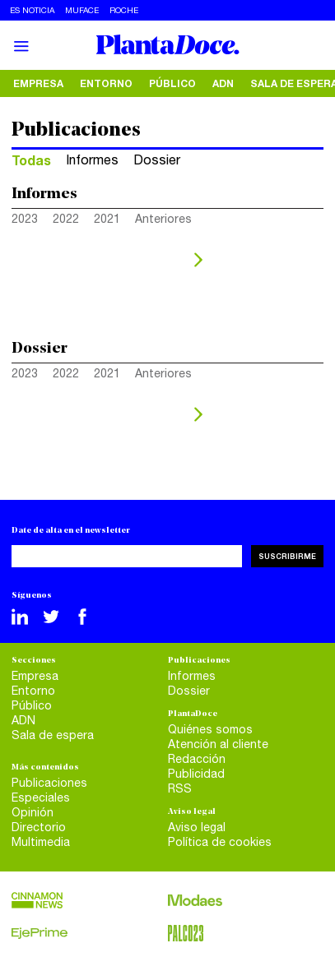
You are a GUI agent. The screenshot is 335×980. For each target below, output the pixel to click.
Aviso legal (197, 827)
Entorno (106, 83)
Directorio (39, 827)
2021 (107, 219)
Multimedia (41, 842)
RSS (180, 788)
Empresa (38, 83)
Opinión (33, 812)
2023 (25, 219)
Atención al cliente (218, 744)
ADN (223, 83)
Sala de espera (53, 735)
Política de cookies (220, 842)
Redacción (197, 759)
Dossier (157, 159)
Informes (92, 159)
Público (172, 83)
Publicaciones (49, 783)
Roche (124, 10)
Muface (82, 10)
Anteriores (163, 219)
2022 (66, 219)
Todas (31, 160)
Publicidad (196, 774)
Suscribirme (287, 556)
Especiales (41, 797)
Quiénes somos (210, 729)
